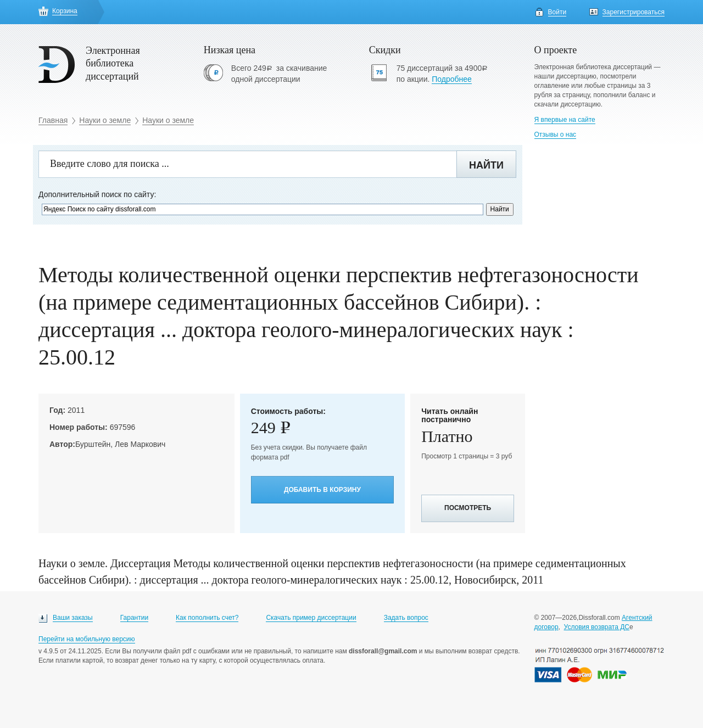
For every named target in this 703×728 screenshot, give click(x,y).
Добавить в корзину (322, 490)
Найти (486, 165)
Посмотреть (468, 508)
